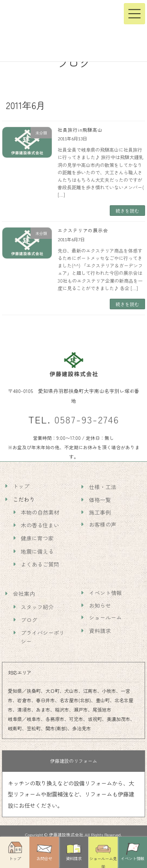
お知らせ (100, 605)
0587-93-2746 (87, 419)
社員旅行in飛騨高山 (80, 130)
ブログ (29, 619)
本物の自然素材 (40, 512)
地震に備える (37, 551)
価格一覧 (100, 500)
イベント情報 (105, 593)
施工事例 (100, 512)
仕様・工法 (103, 487)
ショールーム (105, 617)
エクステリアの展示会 (83, 230)
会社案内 (24, 594)
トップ (21, 486)
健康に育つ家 (37, 538)
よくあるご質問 (40, 564)
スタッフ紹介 (37, 606)
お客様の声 (103, 524)
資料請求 (100, 630)
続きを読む (127, 211)
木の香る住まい (40, 525)
